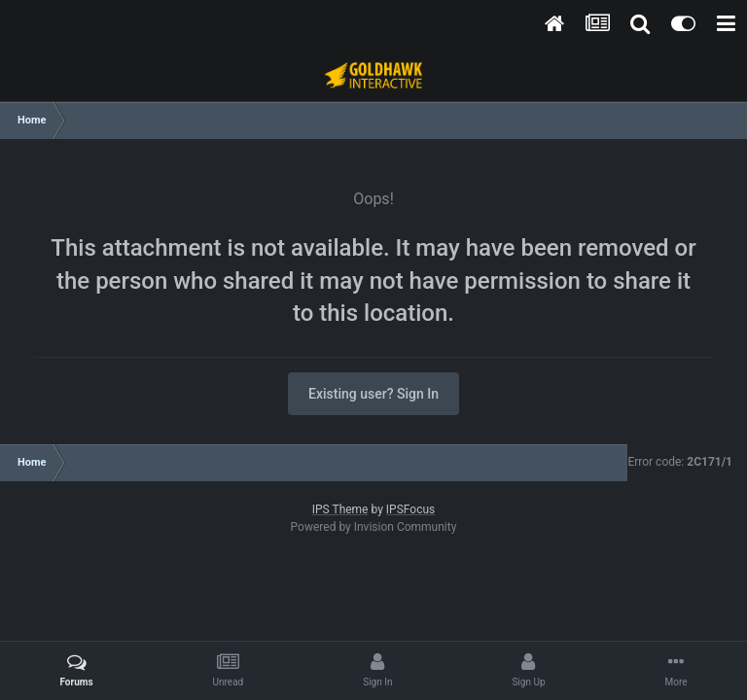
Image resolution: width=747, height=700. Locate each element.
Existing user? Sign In (373, 394)
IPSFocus (410, 509)
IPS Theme (340, 509)
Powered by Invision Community (374, 527)
